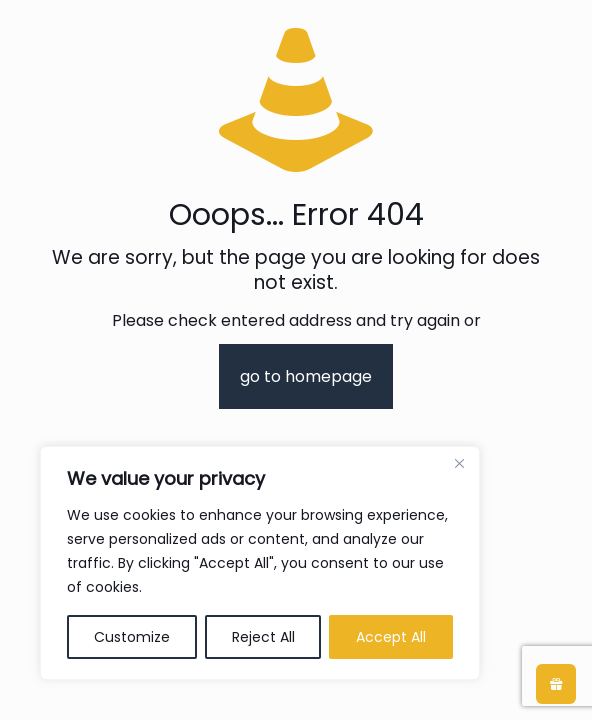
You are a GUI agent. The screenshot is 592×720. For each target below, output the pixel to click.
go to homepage (306, 376)
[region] (260, 563)
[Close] (459, 463)
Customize (132, 637)
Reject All (263, 637)
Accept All (391, 637)
